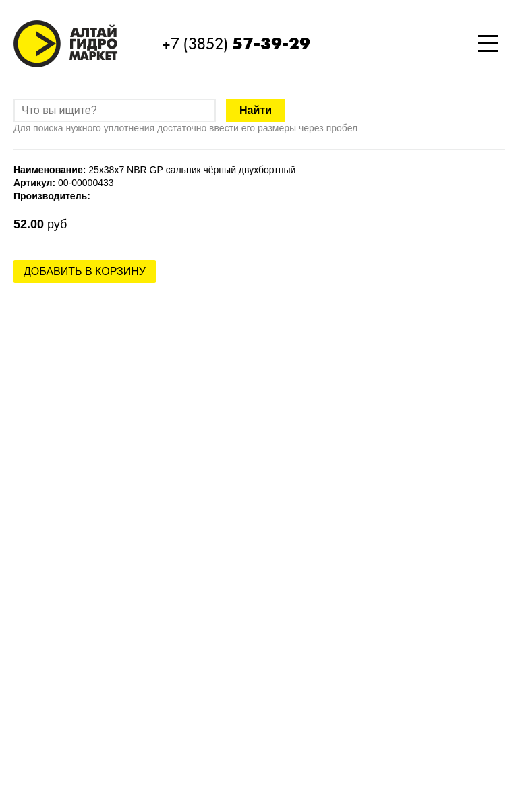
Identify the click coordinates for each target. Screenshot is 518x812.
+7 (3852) (236, 44)
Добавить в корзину (85, 271)
